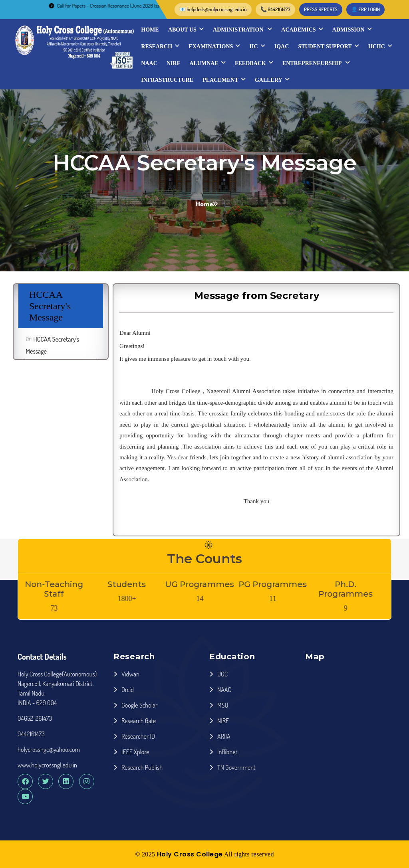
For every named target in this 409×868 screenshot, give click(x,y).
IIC (257, 46)
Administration (242, 30)
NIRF (173, 63)
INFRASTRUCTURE (167, 80)
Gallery (272, 80)
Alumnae (207, 63)
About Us (186, 30)
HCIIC (380, 46)
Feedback (254, 63)
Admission (352, 30)
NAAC (149, 63)
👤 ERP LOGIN (366, 9)
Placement (224, 80)
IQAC (282, 46)
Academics (302, 30)
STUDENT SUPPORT (329, 46)
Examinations (214, 46)
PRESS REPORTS (321, 9)
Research (160, 46)
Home (150, 30)
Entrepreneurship (316, 63)
